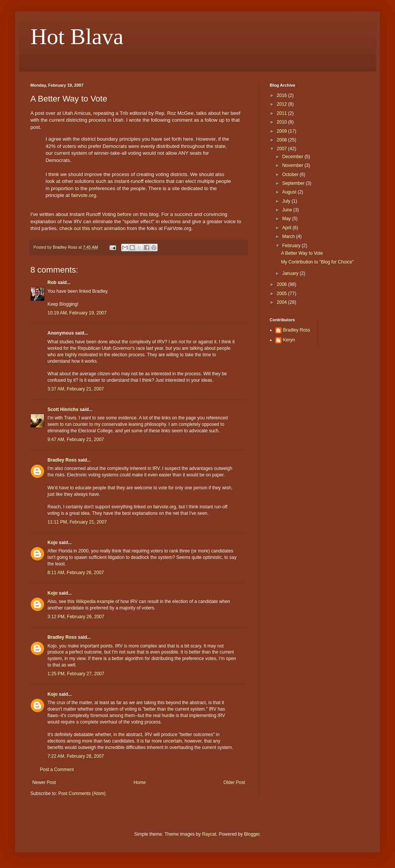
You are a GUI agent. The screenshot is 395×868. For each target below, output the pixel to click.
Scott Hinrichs (63, 409)
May (287, 219)
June (288, 210)
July (287, 201)
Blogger (252, 834)
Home (140, 782)
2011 (283, 113)
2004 (283, 302)
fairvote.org (84, 195)
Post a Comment (57, 770)
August (290, 192)
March (289, 236)
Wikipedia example (95, 601)
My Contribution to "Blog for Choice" (317, 262)
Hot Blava (77, 36)
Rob (52, 282)
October (291, 175)
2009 (283, 131)
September (294, 183)
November (293, 165)
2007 (283, 149)
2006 (283, 284)
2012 (283, 104)
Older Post (234, 782)
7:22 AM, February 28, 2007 (76, 756)
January (291, 273)
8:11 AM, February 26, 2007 (76, 573)
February (292, 246)
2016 (283, 95)
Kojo (53, 543)
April (287, 228)
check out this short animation (92, 228)
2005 (283, 294)
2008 (283, 140)
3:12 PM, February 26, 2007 (76, 617)
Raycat (209, 834)
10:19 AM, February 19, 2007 (77, 313)
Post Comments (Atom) (82, 793)
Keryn (289, 340)
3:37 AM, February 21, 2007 (76, 389)
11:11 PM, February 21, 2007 (77, 522)
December (293, 157)
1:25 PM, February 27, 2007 (76, 674)
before (124, 214)
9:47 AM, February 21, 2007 (76, 440)
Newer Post (44, 782)
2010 (283, 122)
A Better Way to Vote (302, 253)
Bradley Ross (62, 460)
